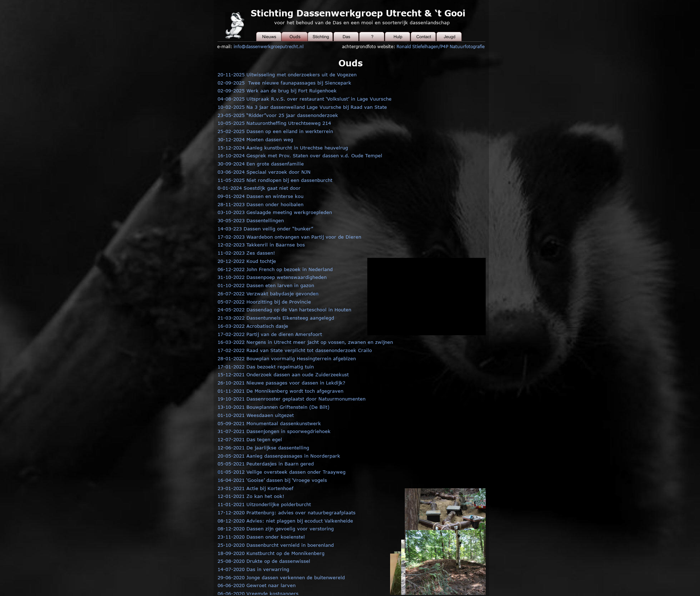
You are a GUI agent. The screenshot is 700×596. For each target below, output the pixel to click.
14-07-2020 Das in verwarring (253, 569)
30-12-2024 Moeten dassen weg (255, 139)
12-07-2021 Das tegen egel (250, 439)
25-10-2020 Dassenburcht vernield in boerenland (276, 545)
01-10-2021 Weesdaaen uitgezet (256, 415)
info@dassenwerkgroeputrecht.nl (269, 46)
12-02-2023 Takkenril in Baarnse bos (261, 245)
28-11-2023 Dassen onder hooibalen (260, 204)
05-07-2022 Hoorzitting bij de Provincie (264, 302)
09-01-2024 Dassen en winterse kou (260, 196)
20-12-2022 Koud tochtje (247, 261)
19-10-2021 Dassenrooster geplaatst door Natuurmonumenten (292, 399)
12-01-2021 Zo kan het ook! (251, 496)
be (317, 553)
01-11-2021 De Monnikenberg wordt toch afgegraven (280, 391)
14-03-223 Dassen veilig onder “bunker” (265, 229)
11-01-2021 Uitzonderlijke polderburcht (264, 504)
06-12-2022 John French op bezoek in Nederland (275, 269)
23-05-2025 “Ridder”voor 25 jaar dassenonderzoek (278, 115)
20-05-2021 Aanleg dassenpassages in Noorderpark (279, 456)
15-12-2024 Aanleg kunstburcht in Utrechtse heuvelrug (283, 148)
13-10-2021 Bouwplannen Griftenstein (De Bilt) (274, 407)
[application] (434, 297)
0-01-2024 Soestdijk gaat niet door (259, 188)
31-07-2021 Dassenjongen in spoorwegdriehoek (274, 431)
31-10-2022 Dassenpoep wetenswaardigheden (272, 277)
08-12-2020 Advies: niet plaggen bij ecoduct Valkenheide (285, 521)
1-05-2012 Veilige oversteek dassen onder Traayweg (283, 472)
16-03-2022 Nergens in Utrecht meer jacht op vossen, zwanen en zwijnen (305, 342)
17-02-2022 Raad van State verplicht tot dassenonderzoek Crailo (295, 350)
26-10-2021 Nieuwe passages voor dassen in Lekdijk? (281, 383)
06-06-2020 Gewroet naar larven (257, 585)
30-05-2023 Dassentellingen (251, 220)
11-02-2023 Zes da (240, 253)
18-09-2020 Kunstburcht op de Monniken (266, 553)
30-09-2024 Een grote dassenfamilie (261, 164)
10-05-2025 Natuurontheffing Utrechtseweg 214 (274, 123)
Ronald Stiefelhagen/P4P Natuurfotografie (441, 46)
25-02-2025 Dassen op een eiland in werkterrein (275, 131)
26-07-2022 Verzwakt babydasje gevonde (267, 294)
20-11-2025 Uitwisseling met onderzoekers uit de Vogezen (287, 75)
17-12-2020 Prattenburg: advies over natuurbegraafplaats (287, 513)
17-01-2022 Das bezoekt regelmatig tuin (266, 367)
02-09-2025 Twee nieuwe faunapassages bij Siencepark (284, 83)
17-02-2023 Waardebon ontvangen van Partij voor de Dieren (289, 237)
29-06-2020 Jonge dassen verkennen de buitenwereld (281, 577)
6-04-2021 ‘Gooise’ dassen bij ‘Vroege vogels (274, 480)
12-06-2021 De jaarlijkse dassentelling (263, 448)
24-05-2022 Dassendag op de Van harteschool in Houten (284, 310)
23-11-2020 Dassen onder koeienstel (261, 537)
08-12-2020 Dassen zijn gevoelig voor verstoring (276, 529)
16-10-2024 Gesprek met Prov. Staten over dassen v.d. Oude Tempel (300, 156)
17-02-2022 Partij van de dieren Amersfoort (270, 334)
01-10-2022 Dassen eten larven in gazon (266, 285)
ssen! (269, 253)
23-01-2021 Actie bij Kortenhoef (256, 488)
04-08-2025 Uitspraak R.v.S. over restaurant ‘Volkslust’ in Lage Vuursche (305, 99)
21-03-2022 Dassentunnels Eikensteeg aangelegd (276, 318)
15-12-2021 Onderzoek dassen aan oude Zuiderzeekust (283, 375)
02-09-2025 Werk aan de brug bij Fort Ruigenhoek (277, 91)
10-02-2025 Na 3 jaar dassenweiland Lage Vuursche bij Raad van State (302, 107)
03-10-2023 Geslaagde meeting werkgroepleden (275, 212)
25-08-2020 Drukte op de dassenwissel (264, 561)
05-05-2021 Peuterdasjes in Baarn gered (266, 464)
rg (322, 553)
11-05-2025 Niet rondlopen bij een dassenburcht (275, 180)
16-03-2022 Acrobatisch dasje (253, 326)
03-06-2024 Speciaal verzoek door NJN (264, 172)
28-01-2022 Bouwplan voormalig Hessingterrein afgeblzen (287, 358)
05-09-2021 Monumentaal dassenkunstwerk (269, 423)
